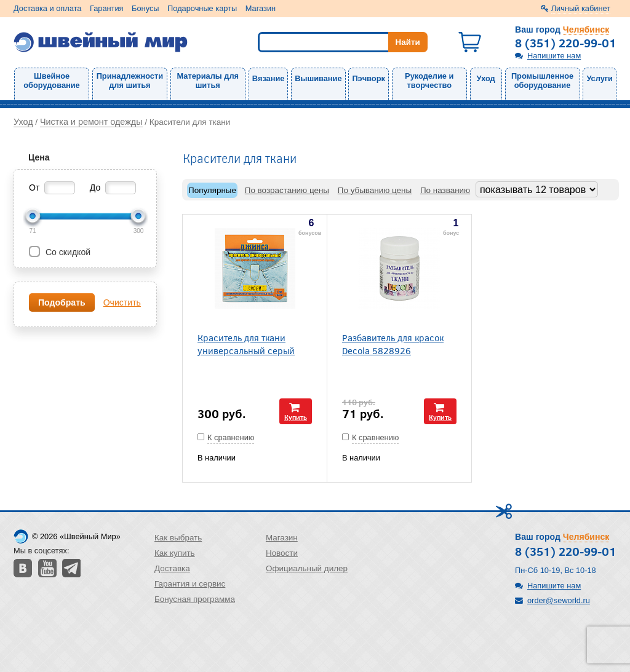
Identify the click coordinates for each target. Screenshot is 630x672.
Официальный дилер (307, 568)
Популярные (212, 190)
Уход (486, 78)
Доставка (172, 568)
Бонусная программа (195, 599)
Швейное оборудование (51, 81)
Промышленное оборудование (542, 81)
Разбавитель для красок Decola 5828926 (393, 344)
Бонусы (145, 8)
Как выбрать (178, 538)
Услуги (600, 78)
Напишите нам (554, 56)
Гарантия (107, 8)
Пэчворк (368, 78)
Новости (282, 553)
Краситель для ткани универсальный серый (246, 344)
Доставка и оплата (47, 8)
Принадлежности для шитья (130, 81)
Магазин (261, 8)
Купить (296, 417)
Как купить (175, 553)
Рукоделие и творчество (429, 81)
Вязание (269, 78)
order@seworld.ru (559, 600)
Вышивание (318, 78)
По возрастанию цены (287, 190)
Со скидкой (67, 252)
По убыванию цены (375, 190)
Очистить (122, 302)
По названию (445, 190)
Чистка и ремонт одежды (91, 122)
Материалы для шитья (208, 81)
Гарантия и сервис (190, 584)
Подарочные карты (202, 8)
